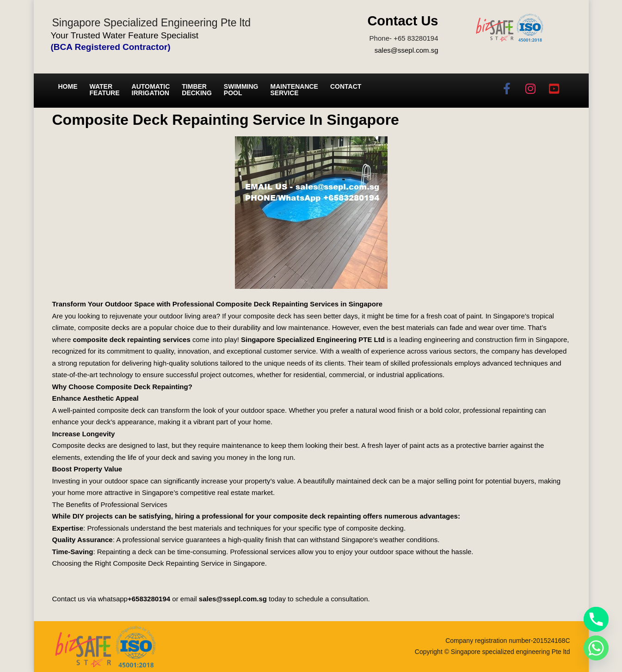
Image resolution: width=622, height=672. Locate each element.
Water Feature (105, 90)
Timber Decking (197, 90)
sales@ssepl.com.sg (406, 50)
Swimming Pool (241, 90)
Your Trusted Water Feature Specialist (125, 35)
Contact (346, 86)
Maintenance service (294, 90)
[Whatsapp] (596, 648)
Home (68, 86)
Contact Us (403, 21)
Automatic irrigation (151, 90)
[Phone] (596, 619)
